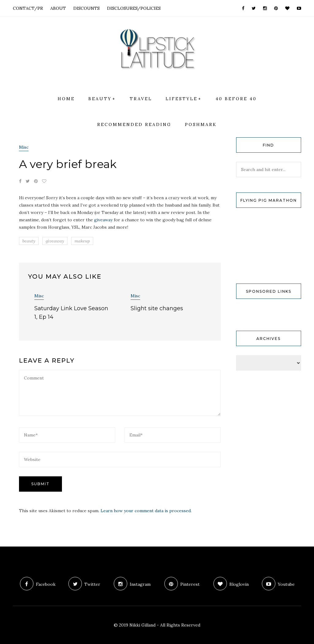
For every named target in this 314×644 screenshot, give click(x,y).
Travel (141, 99)
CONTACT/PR (28, 8)
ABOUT (58, 8)
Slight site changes (157, 308)
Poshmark (201, 124)
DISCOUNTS (86, 8)
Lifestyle (182, 99)
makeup (82, 241)
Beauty (100, 99)
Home (66, 99)
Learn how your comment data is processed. (146, 511)
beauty (29, 241)
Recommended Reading (134, 124)
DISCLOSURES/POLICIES (134, 8)
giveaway (103, 220)
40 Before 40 (236, 99)
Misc (24, 147)
